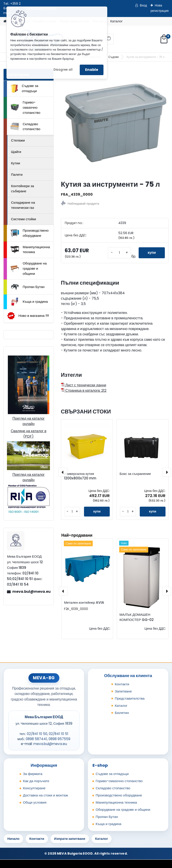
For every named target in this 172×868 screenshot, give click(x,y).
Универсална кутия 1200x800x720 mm (80, 476)
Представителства (130, 698)
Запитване (123, 691)
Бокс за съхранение (135, 474)
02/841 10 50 (37, 734)
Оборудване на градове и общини (29, 268)
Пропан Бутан (28, 287)
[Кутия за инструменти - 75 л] (115, 122)
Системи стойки (24, 219)
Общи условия (35, 802)
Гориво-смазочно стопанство (25, 107)
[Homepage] (5, 21)
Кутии (15, 163)
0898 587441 (36, 739)
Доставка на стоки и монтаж (45, 795)
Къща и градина (29, 302)
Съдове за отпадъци (24, 88)
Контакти (122, 684)
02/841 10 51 (59, 734)
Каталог (116, 21)
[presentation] (63, 472)
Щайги (16, 152)
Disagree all (63, 70)
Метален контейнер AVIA (84, 602)
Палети (17, 175)
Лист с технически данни (84, 385)
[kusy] (119, 253)
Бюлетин (122, 713)
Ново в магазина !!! (28, 316)
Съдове (114, 57)
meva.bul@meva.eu (31, 592)
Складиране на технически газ (23, 205)
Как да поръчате (36, 781)
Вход (143, 5)
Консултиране (34, 788)
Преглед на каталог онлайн (28, 421)
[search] (108, 41)
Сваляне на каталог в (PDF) (29, 434)
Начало (13, 839)
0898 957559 (59, 739)
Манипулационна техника (30, 250)
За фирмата (33, 774)
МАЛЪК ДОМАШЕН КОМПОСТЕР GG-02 (137, 617)
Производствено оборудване (30, 233)
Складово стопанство (25, 127)
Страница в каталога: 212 (84, 391)
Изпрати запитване (70, 839)
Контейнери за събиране (23, 188)
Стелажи (18, 140)
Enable (92, 70)
